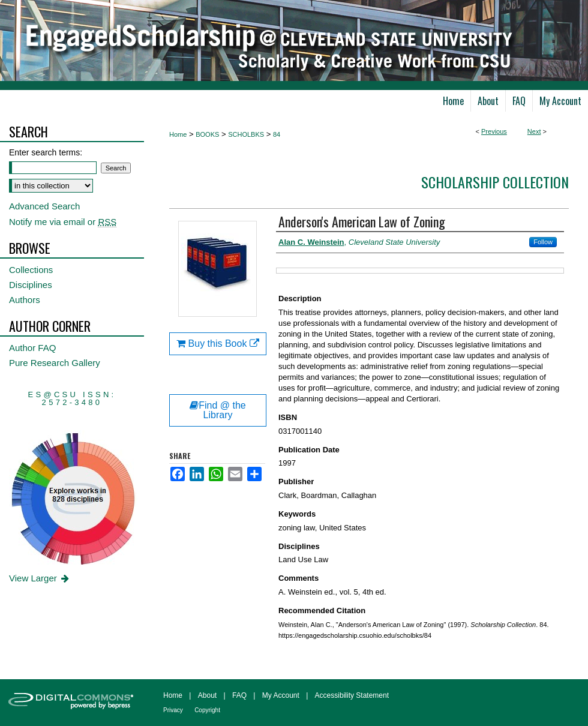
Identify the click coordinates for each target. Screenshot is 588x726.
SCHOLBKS (246, 134)
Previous (494, 131)
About (207, 695)
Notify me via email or (63, 222)
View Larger (40, 578)
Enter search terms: (46, 152)
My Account (281, 695)
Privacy (173, 710)
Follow (543, 242)
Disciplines (31, 285)
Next (534, 131)
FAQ (239, 695)
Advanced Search (44, 206)
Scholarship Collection (495, 182)
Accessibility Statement (352, 695)
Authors (25, 300)
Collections (31, 270)
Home (178, 134)
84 (277, 134)
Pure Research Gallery (55, 363)
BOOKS (207, 134)
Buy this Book (218, 343)
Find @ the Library (218, 410)
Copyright (207, 710)
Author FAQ (32, 348)
